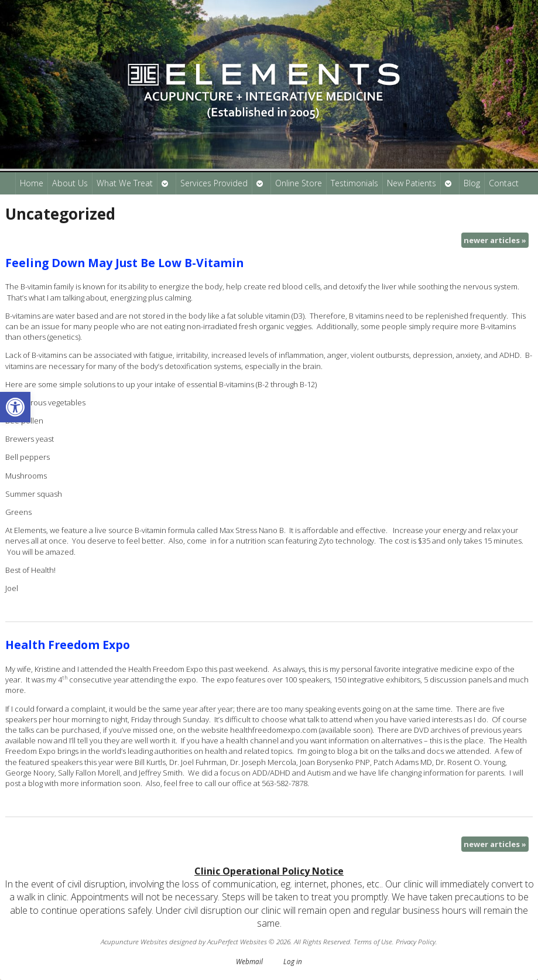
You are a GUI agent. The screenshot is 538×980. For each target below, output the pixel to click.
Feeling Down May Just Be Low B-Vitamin (124, 263)
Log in (293, 961)
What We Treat (125, 183)
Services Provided (214, 183)
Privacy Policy (416, 941)
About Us (70, 183)
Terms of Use (373, 941)
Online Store (299, 183)
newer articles (495, 240)
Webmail (249, 961)
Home (32, 183)
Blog (472, 183)
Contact (504, 183)
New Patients (412, 183)
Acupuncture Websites (134, 941)
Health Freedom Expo (68, 645)
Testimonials (354, 183)
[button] (15, 407)
